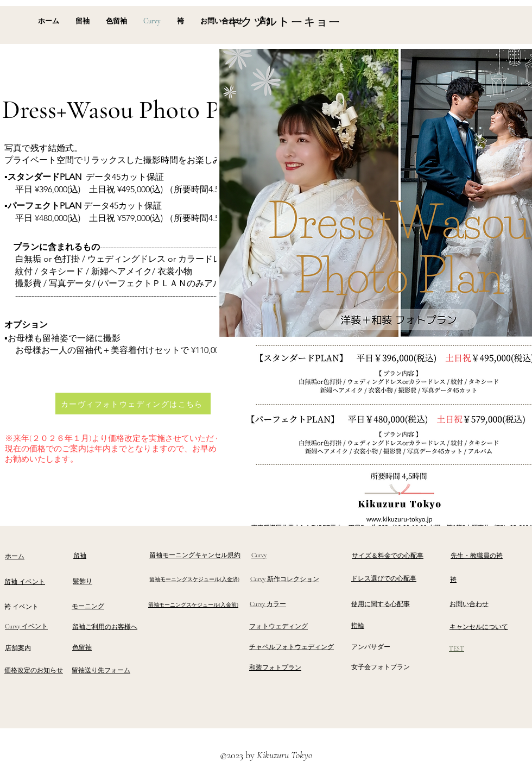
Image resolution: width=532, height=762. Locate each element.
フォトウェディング (278, 626)
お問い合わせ (469, 604)
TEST (457, 648)
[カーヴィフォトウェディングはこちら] (133, 404)
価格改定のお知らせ (34, 670)
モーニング (88, 606)
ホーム (15, 556)
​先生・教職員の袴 (477, 556)
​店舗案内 (18, 648)
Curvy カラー (268, 604)
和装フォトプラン (275, 667)
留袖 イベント (25, 582)
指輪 (358, 626)
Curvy (259, 555)
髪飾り (83, 581)
